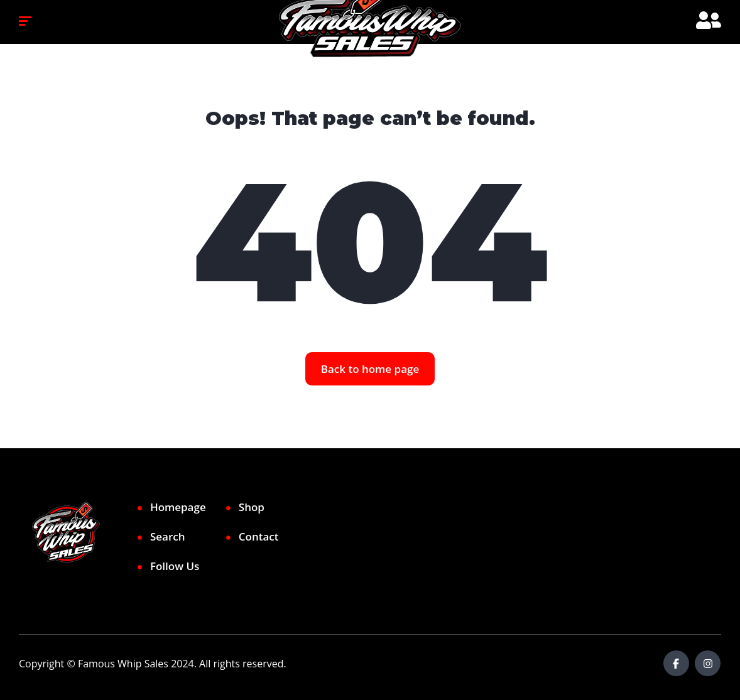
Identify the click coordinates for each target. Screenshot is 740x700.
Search (168, 536)
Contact (259, 536)
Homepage (178, 507)
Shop (252, 507)
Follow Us (175, 566)
